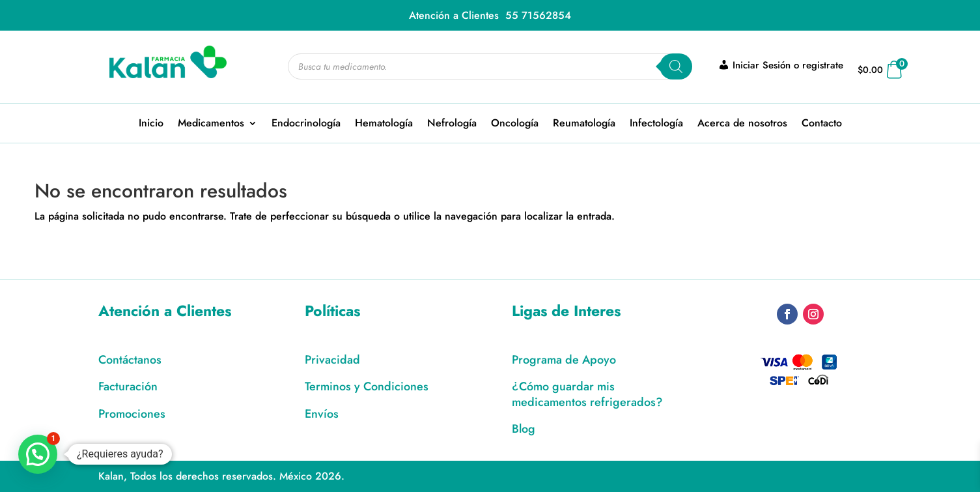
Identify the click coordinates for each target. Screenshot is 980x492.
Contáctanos (130, 360)
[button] (38, 454)
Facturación (128, 386)
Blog (524, 429)
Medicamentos (211, 124)
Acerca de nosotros (742, 124)
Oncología (515, 124)
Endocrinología (306, 124)
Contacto (822, 124)
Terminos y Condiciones (367, 386)
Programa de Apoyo (564, 360)
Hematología (384, 124)
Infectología (656, 124)
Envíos (322, 414)
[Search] (676, 66)
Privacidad (332, 360)
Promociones (132, 414)
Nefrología (452, 124)
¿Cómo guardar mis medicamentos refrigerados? (587, 394)
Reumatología (584, 124)
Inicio (151, 124)
